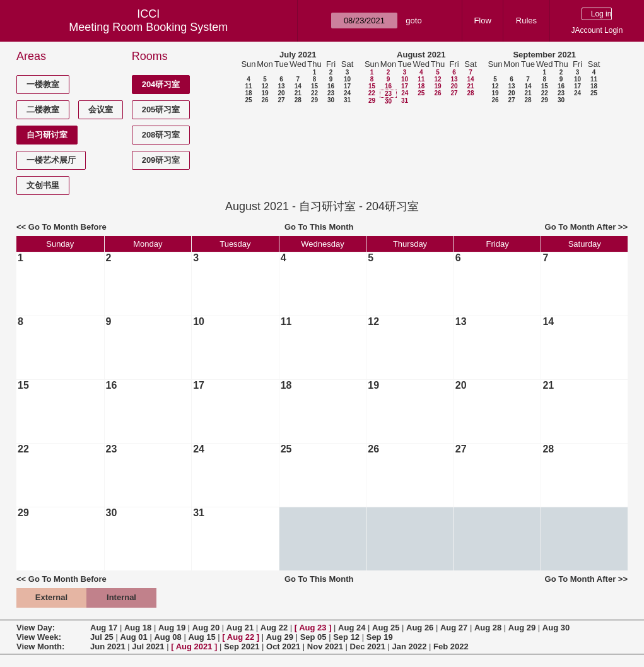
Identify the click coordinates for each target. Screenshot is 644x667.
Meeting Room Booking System (148, 27)
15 (314, 86)
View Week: (39, 637)
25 (248, 100)
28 (298, 100)
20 (281, 93)
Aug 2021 (194, 646)
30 (331, 100)
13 (281, 86)
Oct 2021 (283, 646)
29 (314, 100)
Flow (482, 21)
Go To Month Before (67, 227)
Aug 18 (138, 628)
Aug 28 (488, 628)
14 (298, 86)
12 (265, 86)
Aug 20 (206, 628)
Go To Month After (581, 227)
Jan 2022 (410, 646)
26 (265, 100)
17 (347, 86)
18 (248, 93)
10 (347, 79)
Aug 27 (454, 628)
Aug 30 (556, 628)
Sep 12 (346, 637)
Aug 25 (386, 628)
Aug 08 (167, 637)
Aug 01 (133, 637)
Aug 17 (104, 628)
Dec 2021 (368, 646)
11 (248, 86)
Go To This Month (319, 227)
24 (347, 93)
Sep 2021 (242, 646)
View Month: (40, 646)
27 (281, 100)
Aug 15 (202, 637)
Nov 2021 (325, 646)
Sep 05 (313, 637)
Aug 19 (172, 628)
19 (265, 93)
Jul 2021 (148, 646)
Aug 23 (313, 628)
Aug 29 (522, 628)
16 (331, 86)
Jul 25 (102, 637)
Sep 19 (380, 637)
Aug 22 (274, 628)
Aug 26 (420, 628)
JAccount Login (597, 30)
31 (347, 100)
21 (298, 93)
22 (314, 93)
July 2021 (298, 55)
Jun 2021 (108, 646)
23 (331, 93)
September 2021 (544, 55)
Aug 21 (240, 628)
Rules (526, 21)
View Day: (36, 628)
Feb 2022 (451, 646)
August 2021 (421, 55)
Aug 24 (352, 628)
